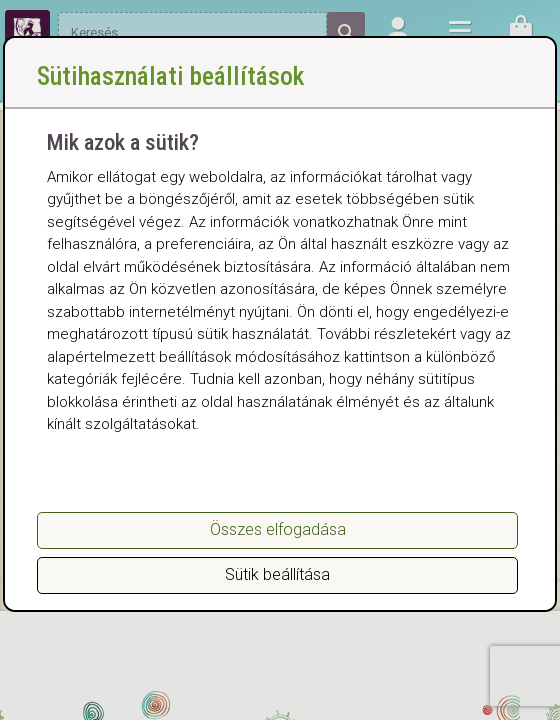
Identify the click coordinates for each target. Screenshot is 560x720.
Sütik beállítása (277, 574)
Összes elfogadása (278, 529)
